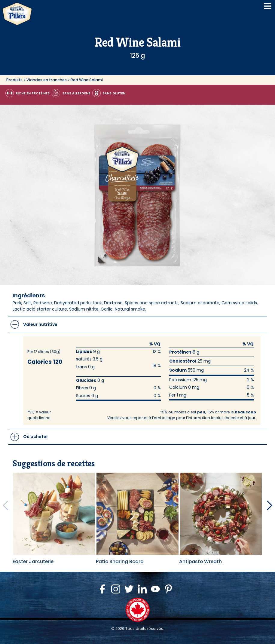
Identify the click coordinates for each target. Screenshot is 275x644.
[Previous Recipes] (5, 505)
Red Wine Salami (87, 80)
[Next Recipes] (270, 505)
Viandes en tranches (47, 80)
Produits (14, 80)
